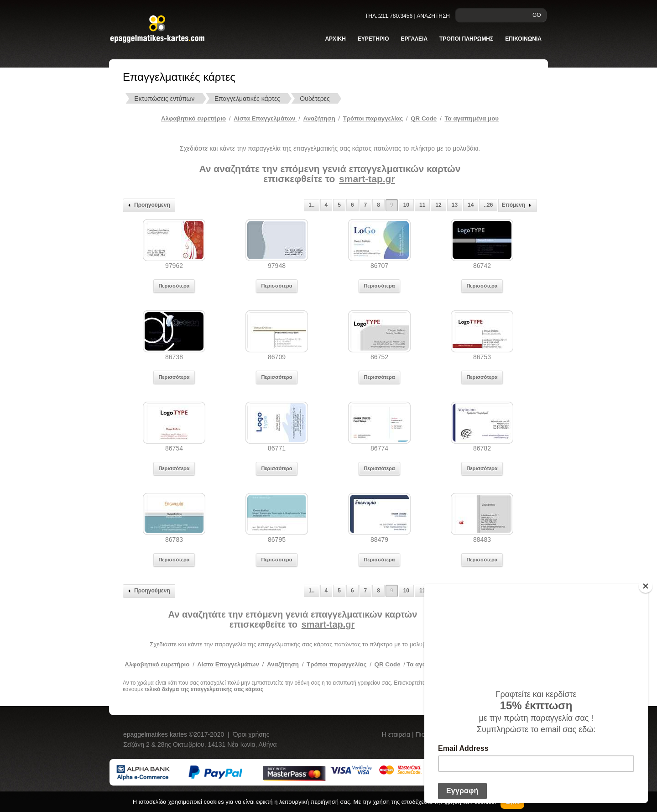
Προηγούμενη (148, 205)
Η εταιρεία (397, 734)
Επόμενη (518, 205)
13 (455, 205)
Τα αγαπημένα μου (472, 118)
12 (438, 205)
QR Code (424, 118)
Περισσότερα (174, 286)
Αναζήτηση (319, 118)
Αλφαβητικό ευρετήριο (193, 118)
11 (422, 205)
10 (406, 205)
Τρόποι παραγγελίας (336, 664)
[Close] (646, 586)
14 (471, 205)
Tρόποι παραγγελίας (373, 118)
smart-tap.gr (367, 179)
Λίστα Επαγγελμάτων (265, 118)
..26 (488, 205)
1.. (311, 205)
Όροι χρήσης (251, 734)
